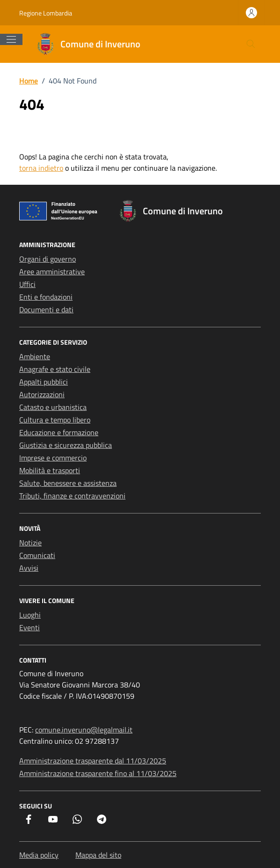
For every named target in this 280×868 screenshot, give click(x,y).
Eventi (29, 627)
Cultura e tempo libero (55, 420)
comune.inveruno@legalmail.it (84, 730)
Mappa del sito (98, 855)
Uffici (27, 284)
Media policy (39, 855)
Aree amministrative (52, 272)
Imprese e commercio (53, 458)
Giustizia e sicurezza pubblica (66, 445)
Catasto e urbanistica (53, 407)
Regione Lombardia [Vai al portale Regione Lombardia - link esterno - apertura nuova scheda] (46, 13)
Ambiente (35, 356)
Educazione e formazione (59, 432)
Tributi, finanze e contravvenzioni (72, 496)
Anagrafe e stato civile (55, 369)
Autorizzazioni (42, 394)
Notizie (30, 543)
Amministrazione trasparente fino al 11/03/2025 (98, 773)
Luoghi (30, 615)
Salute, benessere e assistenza (68, 483)
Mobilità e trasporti (50, 470)
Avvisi (29, 568)
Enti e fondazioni (46, 297)
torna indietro (41, 168)
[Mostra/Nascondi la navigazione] (11, 39)
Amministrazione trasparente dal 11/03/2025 (93, 761)
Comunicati (37, 555)
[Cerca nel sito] (251, 44)
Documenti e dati (46, 309)
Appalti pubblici (44, 382)
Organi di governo (48, 259)
